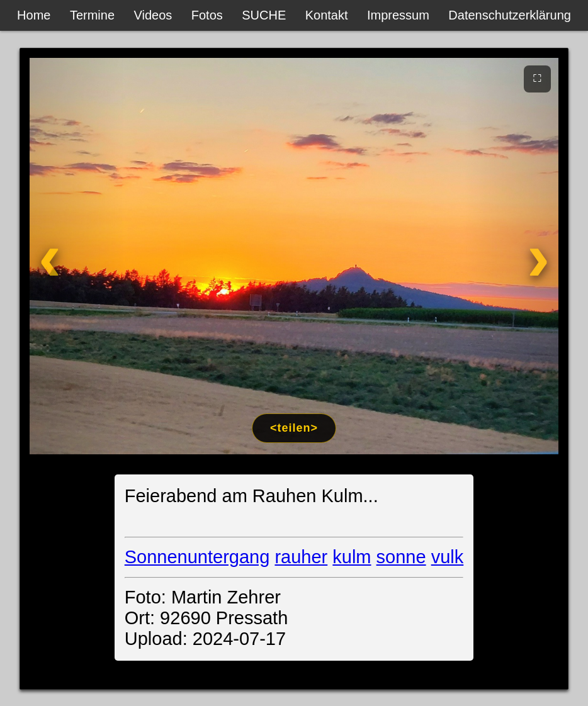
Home (34, 15)
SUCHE (264, 15)
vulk (448, 557)
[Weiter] (511, 256)
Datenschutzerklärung (510, 15)
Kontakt (327, 15)
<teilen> (294, 428)
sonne (401, 557)
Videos (153, 15)
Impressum (398, 15)
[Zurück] (77, 256)
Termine (92, 15)
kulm (352, 557)
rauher (301, 557)
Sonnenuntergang (197, 557)
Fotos (207, 15)
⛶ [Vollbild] (537, 78)
